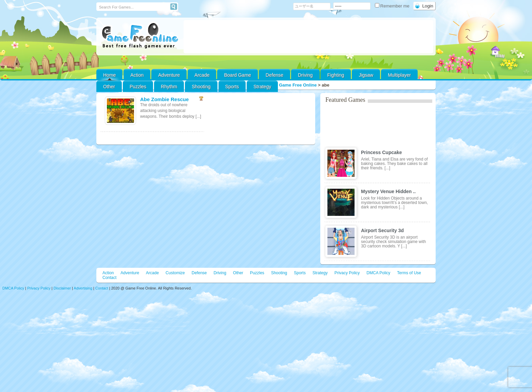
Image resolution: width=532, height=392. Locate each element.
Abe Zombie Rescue (164, 99)
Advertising (83, 288)
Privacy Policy (347, 273)
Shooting (201, 87)
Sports (232, 87)
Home (109, 75)
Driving (305, 75)
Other (238, 273)
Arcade (202, 75)
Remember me (393, 6)
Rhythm (169, 87)
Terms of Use (409, 273)
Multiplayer (399, 75)
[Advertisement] (308, 37)
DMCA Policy (378, 273)
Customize (175, 273)
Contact (109, 278)
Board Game (237, 75)
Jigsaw (366, 75)
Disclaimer (62, 288)
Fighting (336, 75)
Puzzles (138, 87)
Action (137, 75)
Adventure (169, 75)
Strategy (262, 87)
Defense (274, 75)
